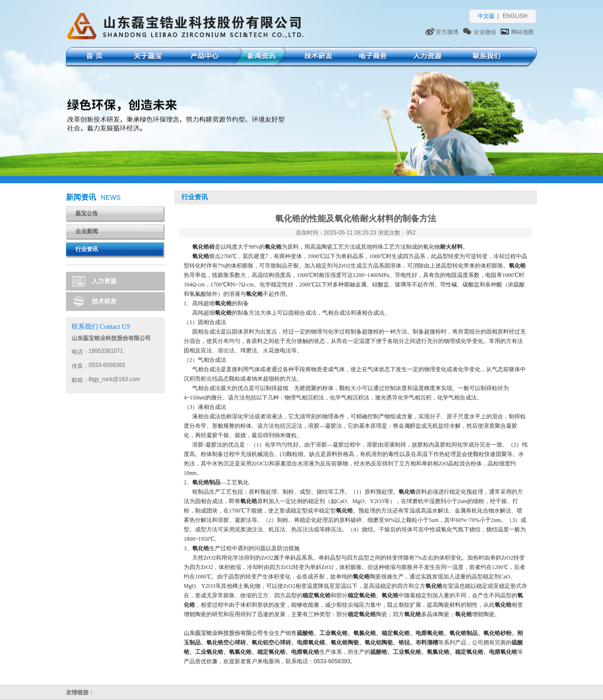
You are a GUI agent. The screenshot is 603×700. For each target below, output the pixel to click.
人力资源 (425, 57)
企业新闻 (87, 231)
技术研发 (316, 57)
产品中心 (202, 57)
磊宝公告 (87, 213)
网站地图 (522, 32)
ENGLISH (515, 16)
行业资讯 (87, 249)
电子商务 (371, 57)
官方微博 (447, 32)
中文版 (486, 16)
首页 (93, 57)
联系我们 (485, 57)
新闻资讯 (259, 57)
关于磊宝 (147, 57)
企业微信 (485, 32)
